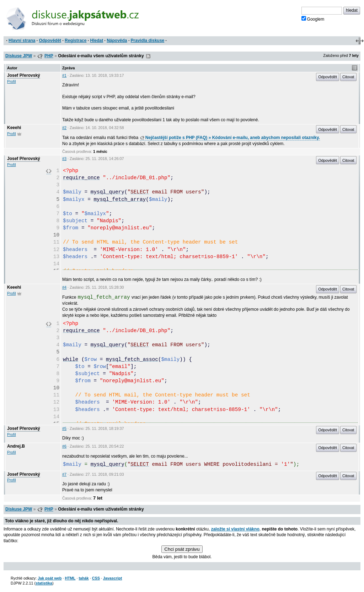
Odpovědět (50, 41)
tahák (84, 578)
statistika (44, 583)
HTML (70, 578)
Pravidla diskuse (148, 41)
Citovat (348, 77)
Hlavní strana (22, 41)
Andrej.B (16, 446)
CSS (96, 578)
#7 (64, 474)
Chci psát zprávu (182, 549)
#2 (64, 128)
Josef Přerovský (24, 75)
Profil (12, 81)
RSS (148, 56)
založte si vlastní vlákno (235, 529)
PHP (49, 56)
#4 (64, 287)
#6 (64, 446)
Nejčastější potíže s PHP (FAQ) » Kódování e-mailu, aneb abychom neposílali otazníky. (230, 138)
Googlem (313, 19)
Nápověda (117, 41)
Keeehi (14, 128)
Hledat (97, 41)
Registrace (76, 41)
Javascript (113, 578)
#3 (64, 159)
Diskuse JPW (19, 56)
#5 (64, 428)
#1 (64, 75)
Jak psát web (50, 578)
